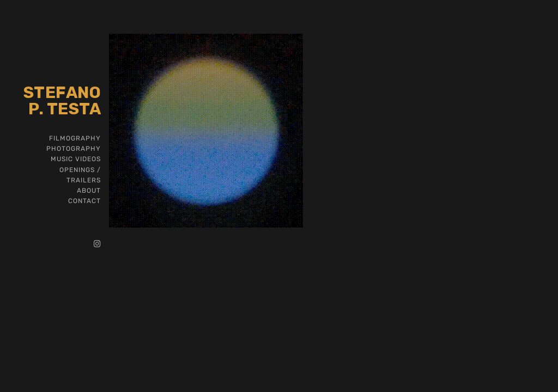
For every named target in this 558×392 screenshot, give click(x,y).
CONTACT (84, 201)
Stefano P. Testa (62, 101)
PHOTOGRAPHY (74, 149)
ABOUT (89, 191)
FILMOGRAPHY (75, 138)
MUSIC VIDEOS (76, 159)
